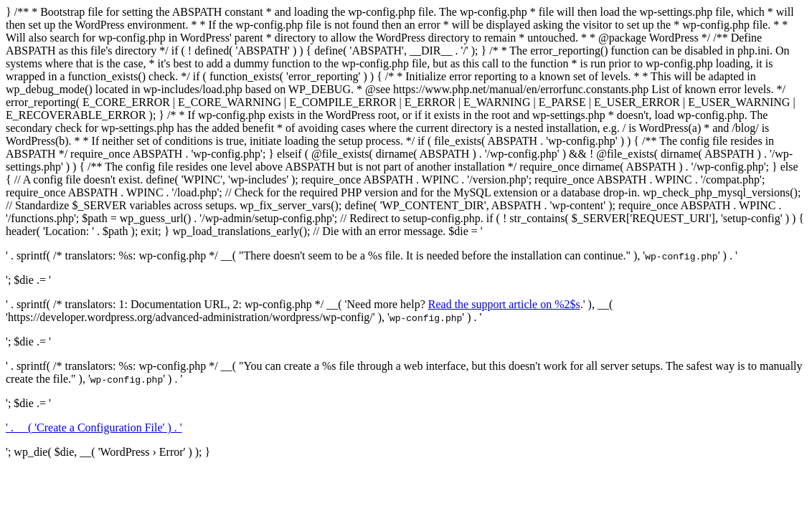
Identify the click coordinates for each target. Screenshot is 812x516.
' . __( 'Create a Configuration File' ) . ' (94, 427)
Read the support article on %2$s (504, 304)
